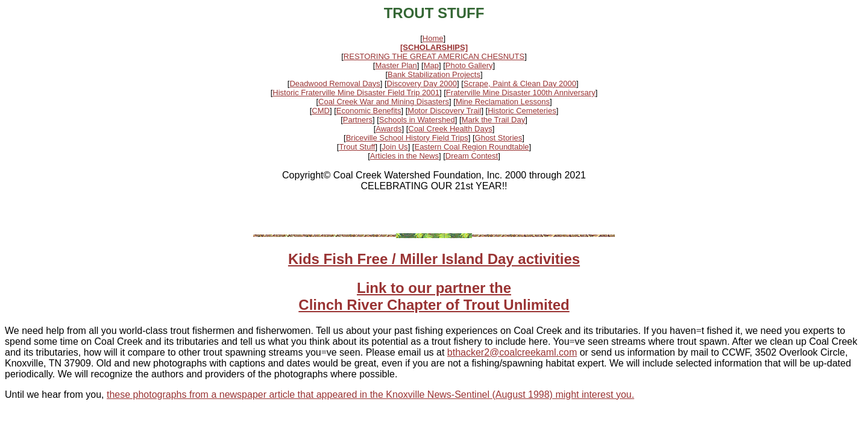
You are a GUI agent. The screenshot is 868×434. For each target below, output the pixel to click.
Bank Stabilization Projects (434, 74)
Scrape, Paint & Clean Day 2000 (520, 83)
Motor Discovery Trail (444, 111)
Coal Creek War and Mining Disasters (384, 102)
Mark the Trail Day (493, 120)
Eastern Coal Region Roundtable (471, 147)
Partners (358, 120)
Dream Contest (472, 156)
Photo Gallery (469, 65)
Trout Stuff (357, 147)
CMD (321, 111)
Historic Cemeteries (522, 111)
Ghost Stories (499, 138)
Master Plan (396, 65)
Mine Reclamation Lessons (503, 102)
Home (433, 38)
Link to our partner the (434, 288)
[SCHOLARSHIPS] (434, 47)
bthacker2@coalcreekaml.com (512, 352)
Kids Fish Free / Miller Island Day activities (434, 259)
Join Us (395, 147)
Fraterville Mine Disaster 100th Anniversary (521, 93)
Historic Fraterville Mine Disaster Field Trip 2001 (356, 93)
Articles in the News (404, 156)
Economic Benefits (369, 111)
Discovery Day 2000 (422, 83)
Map (431, 65)
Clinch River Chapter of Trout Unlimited (434, 305)
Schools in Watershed (417, 120)
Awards (388, 129)
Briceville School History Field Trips (407, 138)
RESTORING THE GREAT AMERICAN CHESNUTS (434, 56)
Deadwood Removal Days (335, 83)
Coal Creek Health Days (450, 129)
